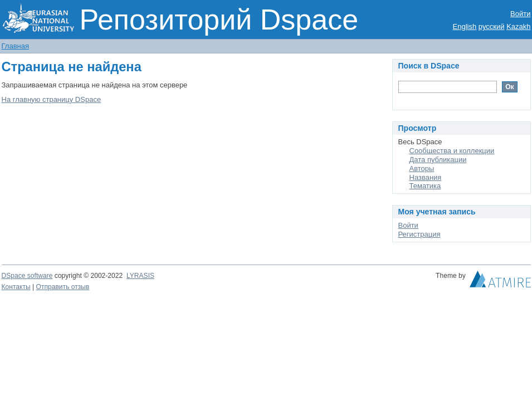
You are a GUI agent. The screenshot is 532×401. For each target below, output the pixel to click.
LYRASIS (140, 276)
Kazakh (518, 26)
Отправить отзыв (63, 287)
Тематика (425, 186)
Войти (520, 14)
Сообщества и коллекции (452, 151)
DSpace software (27, 276)
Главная (15, 46)
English (465, 26)
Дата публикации (438, 160)
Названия (426, 177)
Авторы (422, 168)
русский (492, 26)
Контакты (16, 287)
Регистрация (419, 234)
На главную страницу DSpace (52, 99)
